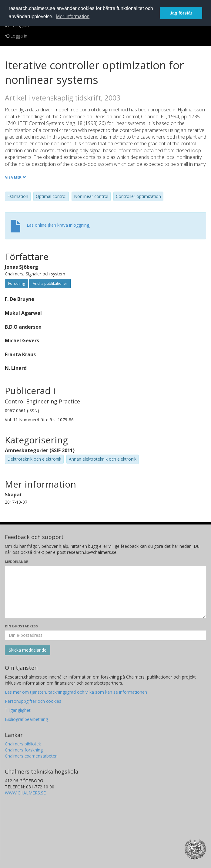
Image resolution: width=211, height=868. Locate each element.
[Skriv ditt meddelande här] (105, 592)
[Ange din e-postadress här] (105, 635)
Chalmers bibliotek (23, 744)
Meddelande (16, 562)
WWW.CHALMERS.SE (25, 793)
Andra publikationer (50, 283)
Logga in (16, 36)
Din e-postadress (21, 626)
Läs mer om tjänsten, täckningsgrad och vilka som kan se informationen (76, 692)
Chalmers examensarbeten (31, 756)
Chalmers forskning (24, 750)
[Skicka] (28, 650)
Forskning (17, 283)
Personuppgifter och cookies (33, 701)
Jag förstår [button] (181, 13)
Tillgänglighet (18, 710)
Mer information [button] (73, 16)
